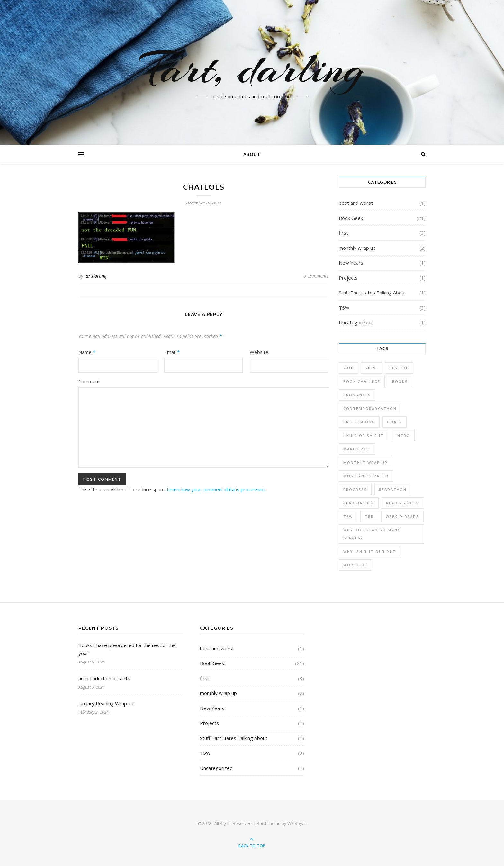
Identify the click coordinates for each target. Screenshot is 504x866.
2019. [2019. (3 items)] (371, 368)
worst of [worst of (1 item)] (355, 565)
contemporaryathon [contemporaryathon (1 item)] (370, 408)
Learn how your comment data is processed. (216, 489)
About (252, 154)
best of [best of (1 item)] (399, 368)
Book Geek (351, 218)
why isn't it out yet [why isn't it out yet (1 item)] (369, 551)
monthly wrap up (357, 248)
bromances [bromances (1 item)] (357, 395)
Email (172, 352)
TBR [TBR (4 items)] (369, 516)
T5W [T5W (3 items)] (348, 516)
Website (259, 352)
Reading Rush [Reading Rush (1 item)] (403, 503)
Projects (348, 278)
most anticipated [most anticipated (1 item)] (366, 476)
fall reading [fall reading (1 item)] (359, 422)
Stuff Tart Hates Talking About (373, 293)
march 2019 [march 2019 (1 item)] (357, 449)
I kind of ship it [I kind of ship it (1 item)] (364, 435)
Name (87, 352)
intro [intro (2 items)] (403, 435)
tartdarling (95, 276)
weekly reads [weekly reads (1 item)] (402, 516)
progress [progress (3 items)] (355, 489)
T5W (344, 308)
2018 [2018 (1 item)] (348, 368)
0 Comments (316, 276)
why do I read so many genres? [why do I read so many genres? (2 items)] (372, 534)
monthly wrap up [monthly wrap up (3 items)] (365, 462)
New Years (351, 263)
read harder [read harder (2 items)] (359, 503)
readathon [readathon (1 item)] (393, 489)
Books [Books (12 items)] (400, 381)
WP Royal (297, 823)
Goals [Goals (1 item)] (395, 422)
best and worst (356, 203)
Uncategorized (355, 322)
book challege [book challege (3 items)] (362, 381)
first (343, 233)
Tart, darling (252, 68)
